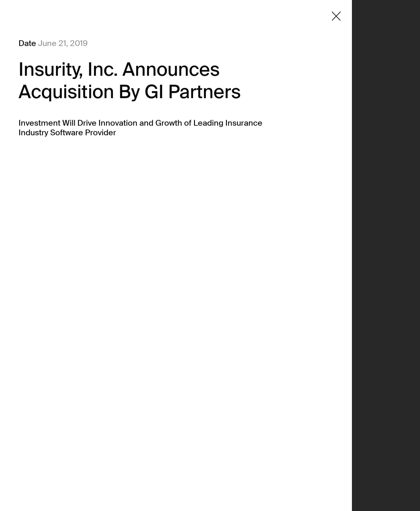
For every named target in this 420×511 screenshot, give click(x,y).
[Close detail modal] (336, 16)
